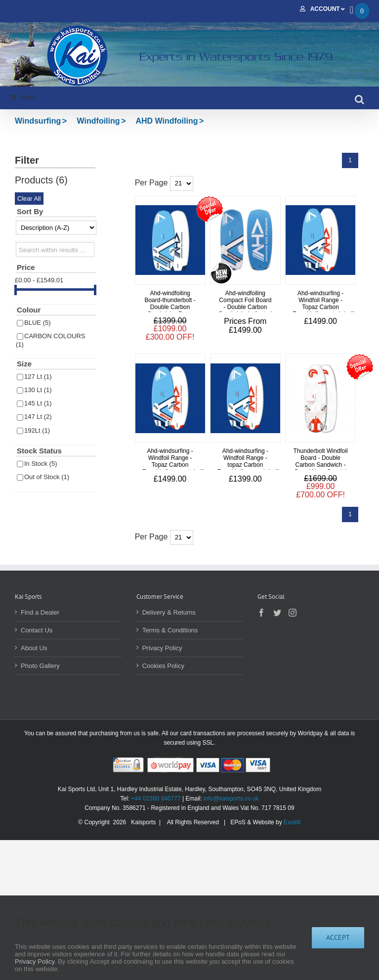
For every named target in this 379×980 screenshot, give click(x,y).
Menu (23, 97)
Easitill (292, 822)
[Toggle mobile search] (359, 99)
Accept (338, 937)
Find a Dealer (40, 612)
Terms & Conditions (170, 630)
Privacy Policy (162, 648)
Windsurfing (38, 121)
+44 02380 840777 (156, 799)
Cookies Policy (163, 666)
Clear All (29, 199)
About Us (34, 648)
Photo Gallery (40, 666)
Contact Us (37, 630)
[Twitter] (277, 613)
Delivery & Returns (169, 612)
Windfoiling (99, 121)
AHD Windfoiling (167, 121)
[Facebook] (261, 613)
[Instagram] (293, 613)
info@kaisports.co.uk (231, 799)
